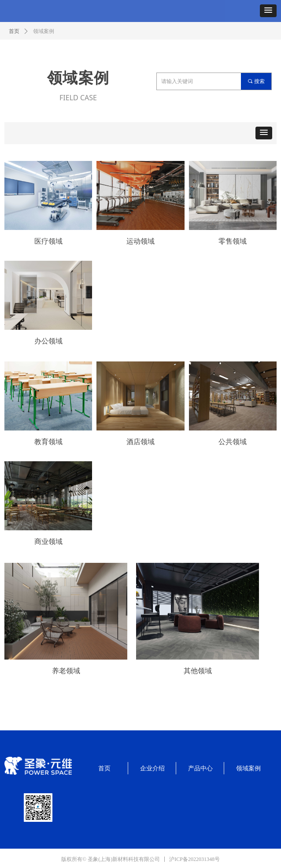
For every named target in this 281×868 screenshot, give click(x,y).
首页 (14, 31)
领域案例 (44, 31)
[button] (268, 11)
